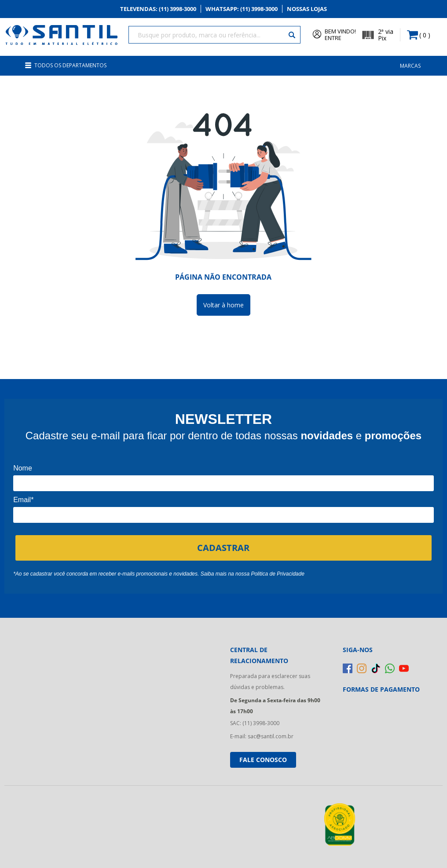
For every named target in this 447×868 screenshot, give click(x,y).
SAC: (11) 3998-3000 (255, 719)
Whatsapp (244, 9)
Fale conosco (263, 755)
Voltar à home (223, 301)
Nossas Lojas (317, 9)
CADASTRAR (223, 543)
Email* (23, 495)
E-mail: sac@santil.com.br (262, 732)
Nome (23, 464)
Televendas (151, 9)
